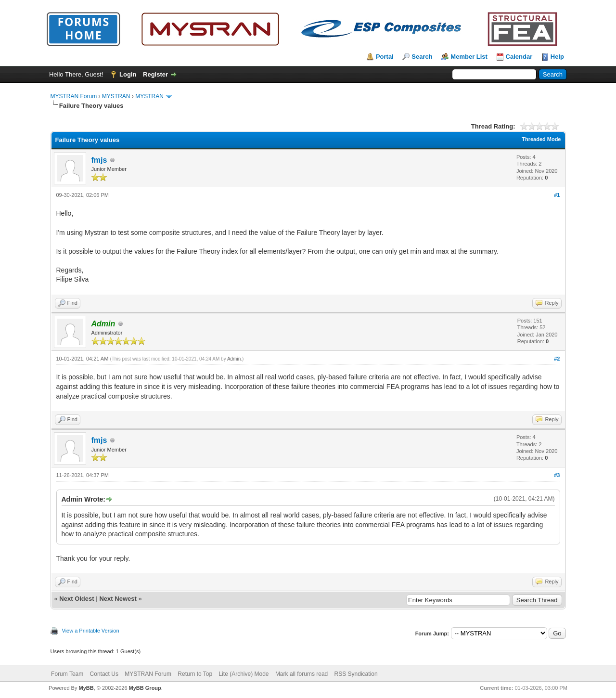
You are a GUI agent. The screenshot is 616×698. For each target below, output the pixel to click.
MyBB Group (145, 688)
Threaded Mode (541, 139)
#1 (557, 195)
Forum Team (67, 674)
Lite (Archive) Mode (244, 674)
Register (155, 74)
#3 (557, 475)
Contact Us (104, 674)
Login (128, 74)
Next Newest (118, 599)
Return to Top (195, 674)
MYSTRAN (116, 96)
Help (557, 57)
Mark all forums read (302, 674)
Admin (234, 359)
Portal (385, 57)
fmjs (99, 160)
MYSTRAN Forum (74, 96)
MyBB (86, 688)
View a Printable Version (91, 631)
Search (422, 57)
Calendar (519, 57)
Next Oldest (77, 599)
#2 (557, 359)
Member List (469, 57)
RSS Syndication (356, 674)
